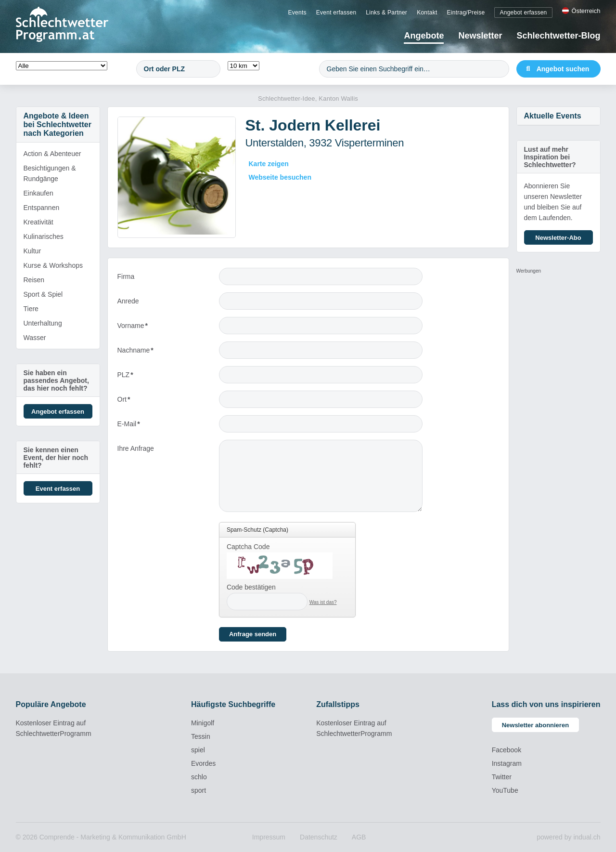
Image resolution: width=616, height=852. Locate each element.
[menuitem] (297, 12)
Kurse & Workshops (53, 265)
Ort (134, 401)
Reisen (34, 280)
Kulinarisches (44, 236)
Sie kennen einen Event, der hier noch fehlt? (56, 458)
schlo (199, 777)
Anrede (128, 301)
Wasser (35, 338)
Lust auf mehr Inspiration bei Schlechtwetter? (550, 157)
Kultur (32, 251)
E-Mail (134, 426)
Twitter (502, 777)
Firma (126, 276)
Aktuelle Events (553, 116)
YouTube (505, 790)
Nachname (135, 352)
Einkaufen (38, 193)
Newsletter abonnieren (535, 725)
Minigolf (203, 723)
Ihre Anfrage (136, 448)
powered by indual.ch (568, 837)
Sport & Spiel (43, 294)
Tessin (201, 736)
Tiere (31, 309)
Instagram (507, 763)
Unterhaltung (43, 323)
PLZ (134, 377)
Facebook (507, 750)
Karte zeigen (269, 164)
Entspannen (42, 208)
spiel (198, 750)
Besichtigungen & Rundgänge (50, 173)
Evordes (203, 763)
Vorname (134, 328)
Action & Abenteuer (52, 154)
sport (199, 790)
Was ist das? (323, 602)
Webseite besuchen (280, 177)
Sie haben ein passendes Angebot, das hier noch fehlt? (56, 380)
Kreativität (38, 222)
